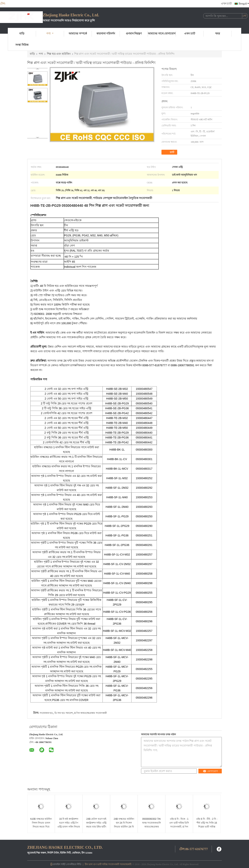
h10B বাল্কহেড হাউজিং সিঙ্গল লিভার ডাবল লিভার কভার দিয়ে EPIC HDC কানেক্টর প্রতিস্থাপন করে (41, 827)
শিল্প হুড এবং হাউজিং (59, 54)
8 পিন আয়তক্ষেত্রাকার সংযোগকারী (91, 713)
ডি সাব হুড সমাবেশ (64, 713)
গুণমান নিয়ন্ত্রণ (134, 34)
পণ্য (50, 34)
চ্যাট (170, 152)
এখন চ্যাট (226, 4)
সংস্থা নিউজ (22, 45)
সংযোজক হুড (46, 713)
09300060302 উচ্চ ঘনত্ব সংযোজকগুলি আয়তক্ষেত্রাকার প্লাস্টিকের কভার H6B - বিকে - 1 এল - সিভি (151, 827)
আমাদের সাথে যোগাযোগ (162, 34)
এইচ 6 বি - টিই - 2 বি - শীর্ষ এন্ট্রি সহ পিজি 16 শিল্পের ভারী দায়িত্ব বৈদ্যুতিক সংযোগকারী (207, 825)
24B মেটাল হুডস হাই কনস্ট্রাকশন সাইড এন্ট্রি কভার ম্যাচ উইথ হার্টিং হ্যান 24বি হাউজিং (96, 825)
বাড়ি (22, 34)
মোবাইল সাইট (58, 864)
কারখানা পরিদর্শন (106, 34)
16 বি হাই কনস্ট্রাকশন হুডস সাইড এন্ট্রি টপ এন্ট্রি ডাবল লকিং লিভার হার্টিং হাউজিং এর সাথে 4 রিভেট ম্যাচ (69, 827)
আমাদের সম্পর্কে (78, 34)
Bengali (244, 4)
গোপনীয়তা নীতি (74, 864)
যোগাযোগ (210, 771)
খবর (218, 34)
